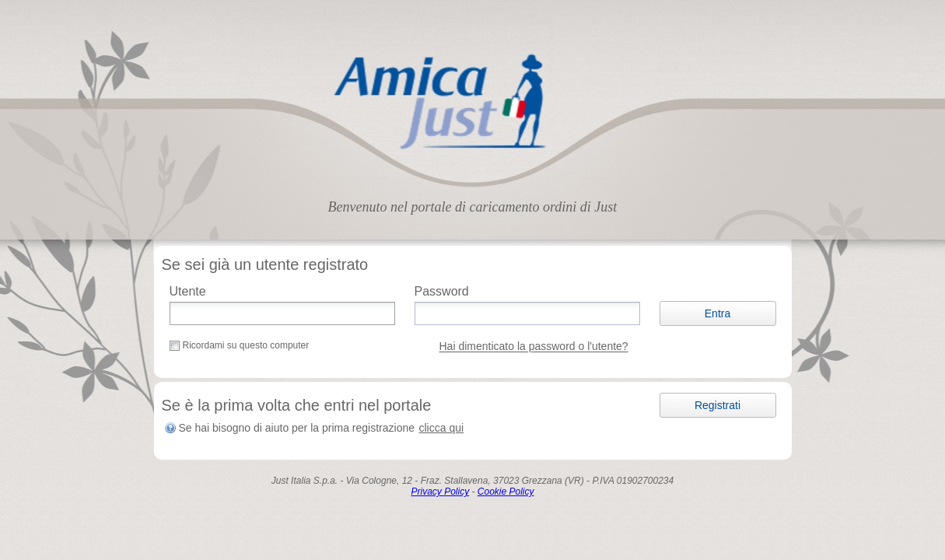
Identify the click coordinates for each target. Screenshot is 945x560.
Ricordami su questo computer (246, 345)
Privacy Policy (440, 492)
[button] (718, 313)
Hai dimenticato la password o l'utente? (534, 347)
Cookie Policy (506, 492)
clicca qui (442, 428)
